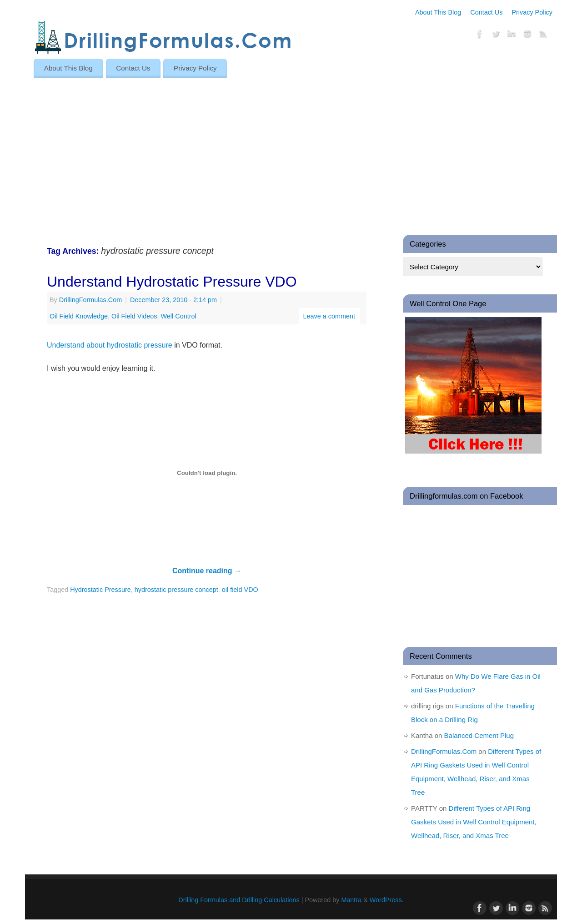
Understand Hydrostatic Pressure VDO (172, 282)
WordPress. (387, 900)
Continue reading (207, 571)
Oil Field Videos (134, 316)
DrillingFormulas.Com (90, 300)
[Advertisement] (291, 146)
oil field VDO (240, 590)
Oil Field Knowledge (79, 316)
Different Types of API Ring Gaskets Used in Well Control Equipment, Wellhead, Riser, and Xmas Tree (474, 822)
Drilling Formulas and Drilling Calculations (239, 900)
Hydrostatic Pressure (100, 590)
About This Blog (438, 12)
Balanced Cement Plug (479, 735)
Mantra (351, 900)
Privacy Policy (532, 12)
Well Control (179, 316)
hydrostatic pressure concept (176, 590)
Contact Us (486, 12)
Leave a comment (329, 316)
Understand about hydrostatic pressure (110, 345)
